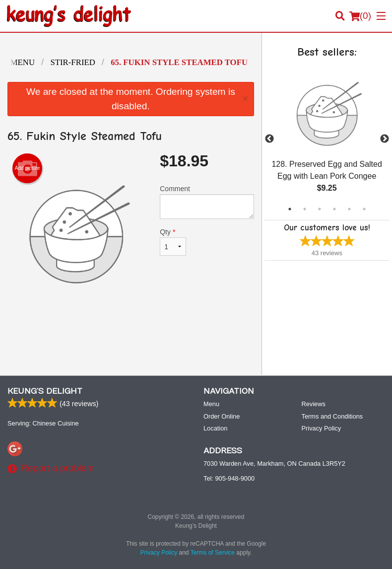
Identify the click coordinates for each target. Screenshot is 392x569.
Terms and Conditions (332, 416)
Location (215, 428)
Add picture (28, 168)
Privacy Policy (322, 428)
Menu (211, 404)
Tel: (229, 478)
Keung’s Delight (45, 391)
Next (385, 139)
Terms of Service (213, 553)
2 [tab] (305, 209)
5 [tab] (349, 209)
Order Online (222, 416)
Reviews (314, 404)
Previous (269, 139)
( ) (360, 16)
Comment (207, 202)
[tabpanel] (327, 139)
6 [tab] (364, 209)
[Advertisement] (131, 335)
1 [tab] (290, 209)
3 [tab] (320, 209)
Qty (173, 242)
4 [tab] (334, 209)
